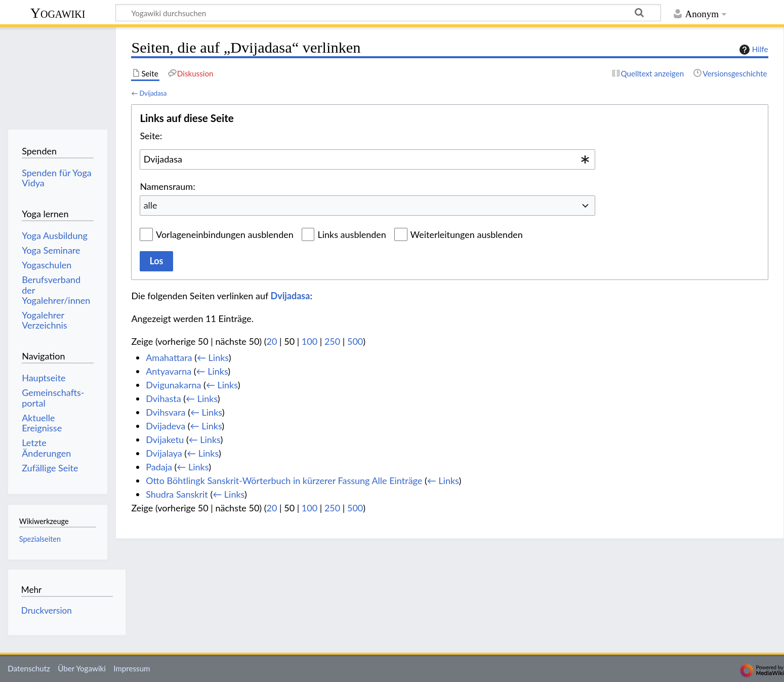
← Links (213, 357)
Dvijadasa (153, 93)
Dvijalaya (164, 453)
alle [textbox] (151, 205)
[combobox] (367, 159)
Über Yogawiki (82, 668)
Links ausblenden (352, 234)
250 (332, 341)
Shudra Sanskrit (177, 494)
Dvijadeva (166, 426)
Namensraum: (167, 186)
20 (272, 341)
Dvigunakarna (173, 385)
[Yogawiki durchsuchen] (388, 13)
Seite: (151, 136)
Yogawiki (58, 13)
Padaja (159, 467)
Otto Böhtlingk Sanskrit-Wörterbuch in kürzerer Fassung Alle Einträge (284, 480)
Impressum (132, 668)
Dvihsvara (166, 412)
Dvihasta (163, 398)
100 (310, 341)
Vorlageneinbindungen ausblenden (225, 234)
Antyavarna (169, 371)
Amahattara (169, 357)
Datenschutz (29, 668)
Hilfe (753, 50)
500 (355, 341)
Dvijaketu (165, 439)
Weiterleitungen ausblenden (467, 234)
